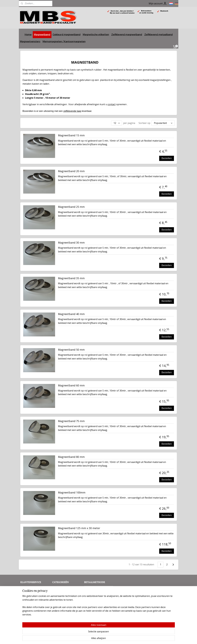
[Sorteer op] (163, 123)
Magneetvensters (30, 42)
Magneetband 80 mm (71, 456)
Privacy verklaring (30, 593)
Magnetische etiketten (96, 35)
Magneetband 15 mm (71, 135)
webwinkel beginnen (108, 639)
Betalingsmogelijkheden (33, 603)
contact (112, 104)
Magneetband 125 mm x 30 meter (79, 528)
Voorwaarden (39, 590)
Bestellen (167, 157)
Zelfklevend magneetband (127, 35)
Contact (25, 587)
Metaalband (59, 597)
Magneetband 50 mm (71, 349)
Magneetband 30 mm (71, 242)
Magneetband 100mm (72, 492)
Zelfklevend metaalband (159, 35)
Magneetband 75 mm (71, 420)
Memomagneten (61, 600)
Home (28, 35)
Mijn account (158, 3)
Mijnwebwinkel (134, 639)
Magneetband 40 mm (71, 313)
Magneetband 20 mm (71, 171)
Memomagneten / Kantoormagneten (64, 42)
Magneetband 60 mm (71, 385)
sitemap (91, 639)
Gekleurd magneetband (67, 35)
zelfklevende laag (72, 111)
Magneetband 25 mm (71, 206)
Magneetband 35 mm (71, 278)
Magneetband (42, 35)
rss (97, 639)
